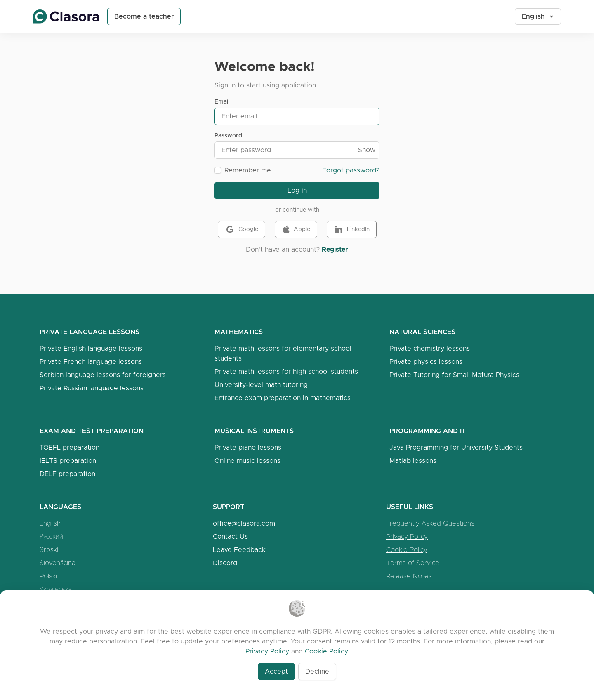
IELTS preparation (68, 461)
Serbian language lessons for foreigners (103, 375)
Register (335, 249)
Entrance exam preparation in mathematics (283, 398)
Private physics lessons (426, 362)
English (538, 16)
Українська (55, 589)
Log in (297, 190)
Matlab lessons (413, 461)
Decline (317, 671)
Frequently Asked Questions (430, 523)
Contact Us (230, 536)
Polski (48, 576)
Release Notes (409, 576)
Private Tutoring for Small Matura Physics (454, 375)
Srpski (49, 550)
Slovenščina (58, 563)
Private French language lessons (91, 362)
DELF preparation (67, 474)
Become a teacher (144, 16)
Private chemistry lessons (430, 348)
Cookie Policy (407, 550)
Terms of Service (413, 563)
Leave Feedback (239, 550)
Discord (225, 563)
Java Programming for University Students (456, 447)
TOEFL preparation (70, 447)
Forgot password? (351, 170)
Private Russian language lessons (92, 388)
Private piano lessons (248, 447)
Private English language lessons (91, 348)
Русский (51, 536)
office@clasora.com (244, 523)
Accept (276, 671)
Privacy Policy (407, 536)
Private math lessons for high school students (286, 371)
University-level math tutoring (261, 385)
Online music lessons (247, 461)
